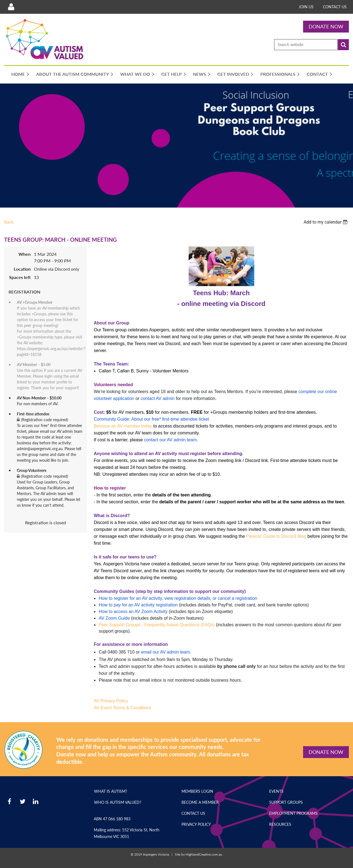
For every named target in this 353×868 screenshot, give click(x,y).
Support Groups (286, 802)
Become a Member (200, 802)
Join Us (306, 7)
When (25, 254)
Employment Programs (293, 813)
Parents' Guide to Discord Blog (276, 536)
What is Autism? (111, 791)
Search (343, 45)
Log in (11, 7)
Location (22, 269)
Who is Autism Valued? (118, 802)
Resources (280, 824)
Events (276, 791)
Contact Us (335, 7)
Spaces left (20, 277)
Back (9, 222)
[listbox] (326, 222)
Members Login (197, 791)
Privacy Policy (196, 824)
